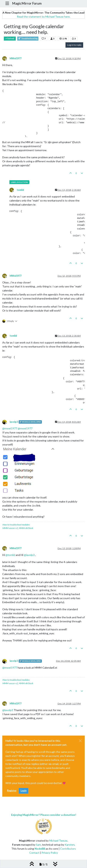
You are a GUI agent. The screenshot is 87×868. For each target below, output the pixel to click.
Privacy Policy (50, 853)
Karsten (70, 845)
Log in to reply (74, 45)
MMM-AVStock (26, 528)
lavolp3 (14, 422)
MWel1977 (16, 58)
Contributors (68, 849)
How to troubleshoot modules (16, 525)
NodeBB (40, 849)
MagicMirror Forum (27, 3)
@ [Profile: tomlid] (10, 555)
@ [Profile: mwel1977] (10, 428)
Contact (34, 853)
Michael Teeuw (58, 841)
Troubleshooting (28, 39)
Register (12, 791)
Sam (38, 845)
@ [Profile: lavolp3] (29, 555)
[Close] (80, 741)
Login (24, 791)
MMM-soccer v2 (10, 528)
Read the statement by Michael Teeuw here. (44, 17)
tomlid (20, 190)
